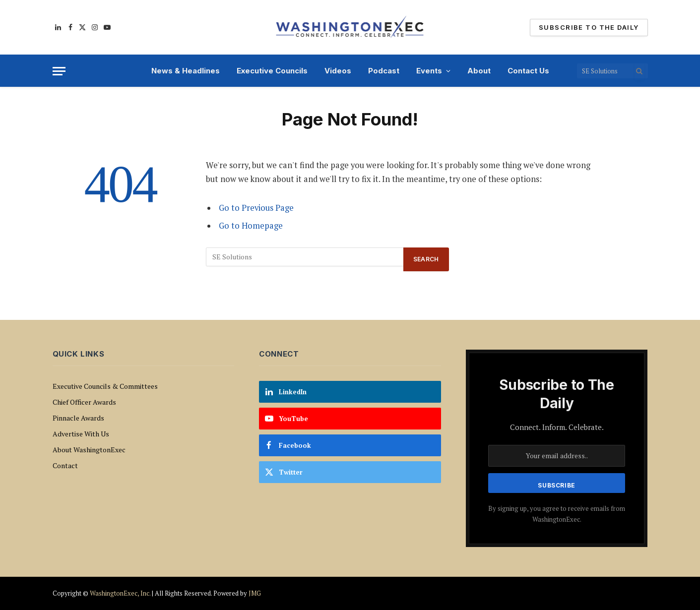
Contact (65, 465)
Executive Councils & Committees (105, 386)
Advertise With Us (81, 434)
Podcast (384, 71)
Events (429, 71)
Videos (338, 71)
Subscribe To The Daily (589, 27)
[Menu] (59, 71)
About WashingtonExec (89, 450)
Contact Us (528, 71)
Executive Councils (272, 71)
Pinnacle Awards (78, 418)
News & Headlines (186, 71)
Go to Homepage (251, 226)
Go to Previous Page (256, 208)
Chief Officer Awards (84, 402)
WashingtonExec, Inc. (120, 593)
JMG (255, 593)
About (479, 71)
